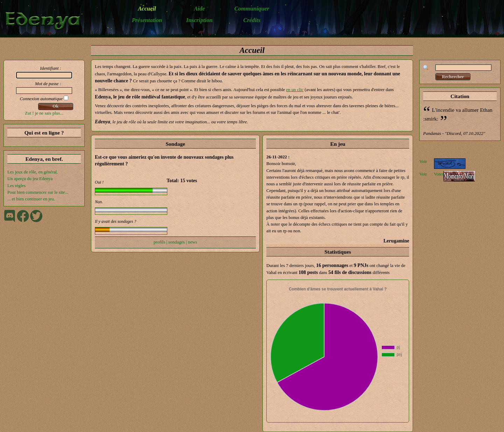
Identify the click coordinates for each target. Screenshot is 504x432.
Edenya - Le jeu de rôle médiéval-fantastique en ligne (46, 20)
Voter (439, 174)
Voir (423, 162)
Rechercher (453, 77)
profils (159, 242)
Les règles (16, 186)
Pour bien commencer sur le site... (38, 192)
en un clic (295, 90)
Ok (55, 106)
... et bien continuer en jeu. (31, 199)
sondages (177, 242)
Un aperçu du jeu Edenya (30, 179)
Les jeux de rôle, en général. (33, 172)
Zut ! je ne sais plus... (44, 113)
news (192, 242)
